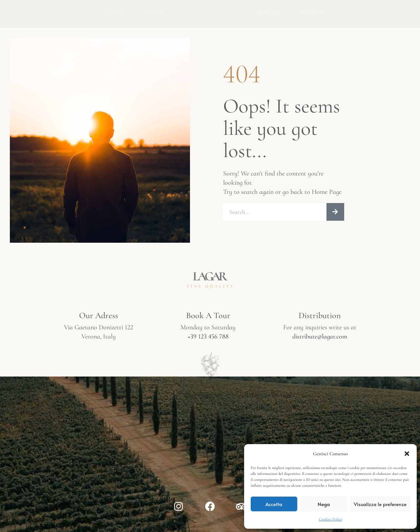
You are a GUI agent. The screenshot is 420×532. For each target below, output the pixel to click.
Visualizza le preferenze (380, 504)
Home (118, 37)
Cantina (268, 37)
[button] (407, 454)
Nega (324, 504)
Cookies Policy (331, 519)
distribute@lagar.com (320, 389)
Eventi (155, 37)
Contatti (313, 37)
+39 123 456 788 (208, 389)
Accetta (274, 504)
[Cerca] (335, 263)
